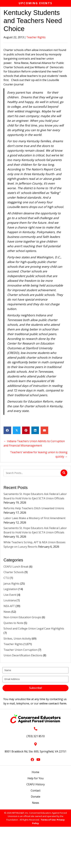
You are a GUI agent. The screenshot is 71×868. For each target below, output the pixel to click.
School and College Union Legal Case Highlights (34, 628)
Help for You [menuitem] (35, 778)
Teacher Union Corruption (20, 650)
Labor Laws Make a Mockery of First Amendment (35, 518)
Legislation (11, 589)
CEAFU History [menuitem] (36, 784)
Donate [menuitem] (36, 797)
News (7, 612)
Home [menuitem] (35, 772)
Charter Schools (14, 572)
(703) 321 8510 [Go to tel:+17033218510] (36, 736)
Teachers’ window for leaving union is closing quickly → (39, 454)
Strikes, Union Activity (17, 639)
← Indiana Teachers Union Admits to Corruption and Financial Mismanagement (34, 443)
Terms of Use (48, 820)
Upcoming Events (35, 3)
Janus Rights (11, 584)
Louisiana (10, 600)
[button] (35, 688)
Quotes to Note (13, 623)
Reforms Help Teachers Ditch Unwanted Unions (34, 508)
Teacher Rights (36, 37)
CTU (6, 578)
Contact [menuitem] (36, 791)
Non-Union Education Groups (22, 617)
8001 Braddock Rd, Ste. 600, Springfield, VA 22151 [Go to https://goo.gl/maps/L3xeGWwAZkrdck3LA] (36, 751)
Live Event (10, 595)
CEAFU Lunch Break (16, 567)
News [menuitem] (36, 803)
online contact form (53, 703)
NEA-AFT (9, 606)
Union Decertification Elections (23, 655)
